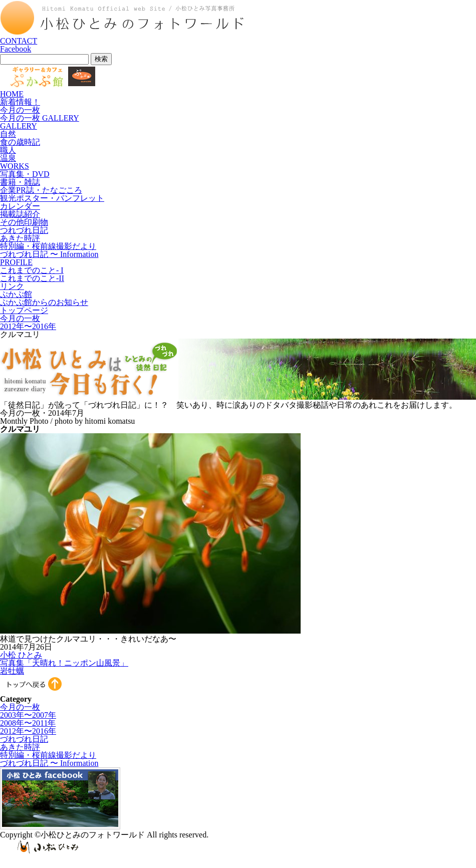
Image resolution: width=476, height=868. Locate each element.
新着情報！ (20, 102)
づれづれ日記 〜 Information (49, 254)
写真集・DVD (25, 174)
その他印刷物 (24, 222)
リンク (12, 286)
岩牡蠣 (12, 671)
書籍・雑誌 (20, 182)
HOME (12, 94)
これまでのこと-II (32, 278)
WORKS (15, 166)
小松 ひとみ (21, 655)
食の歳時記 (20, 142)
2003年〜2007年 (28, 715)
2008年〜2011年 (28, 723)
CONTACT (19, 41)
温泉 (8, 158)
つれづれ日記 (24, 230)
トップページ (24, 310)
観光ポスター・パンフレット (52, 198)
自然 (8, 134)
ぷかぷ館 (16, 294)
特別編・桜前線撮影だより (48, 246)
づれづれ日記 (24, 739)
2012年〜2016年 (28, 326)
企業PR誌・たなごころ (41, 190)
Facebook (16, 49)
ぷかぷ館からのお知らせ (44, 302)
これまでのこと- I (32, 270)
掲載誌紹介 (20, 214)
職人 (8, 150)
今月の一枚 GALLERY (40, 118)
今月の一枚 (20, 110)
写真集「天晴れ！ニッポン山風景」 (64, 663)
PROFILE (16, 262)
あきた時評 (20, 238)
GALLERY (19, 126)
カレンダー (20, 206)
